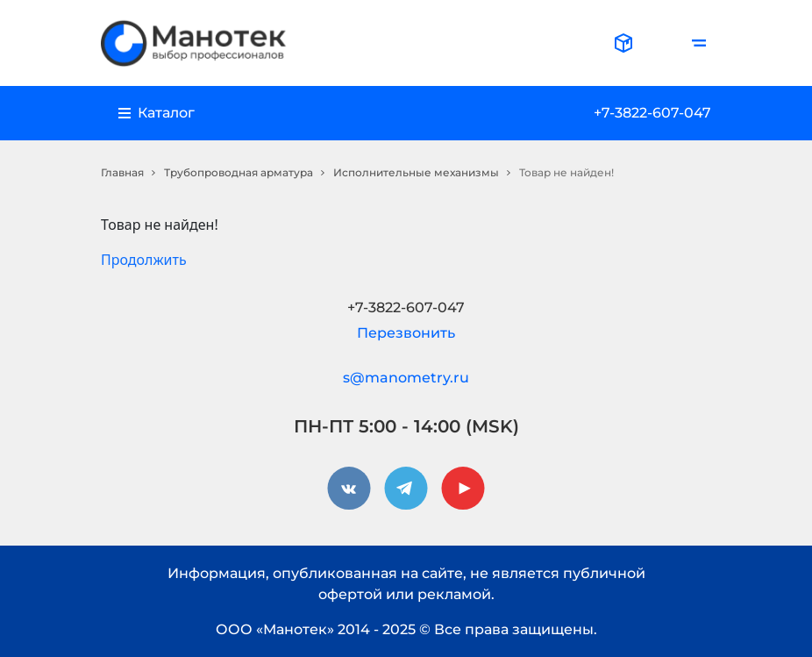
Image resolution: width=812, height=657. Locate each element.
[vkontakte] (349, 489)
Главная (122, 172)
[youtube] (463, 489)
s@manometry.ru (406, 378)
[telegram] (406, 489)
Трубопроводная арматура (239, 172)
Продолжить (144, 260)
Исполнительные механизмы (416, 172)
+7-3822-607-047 (652, 113)
